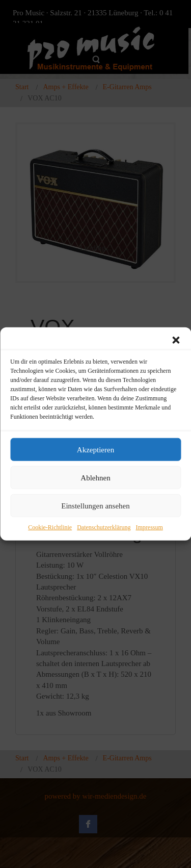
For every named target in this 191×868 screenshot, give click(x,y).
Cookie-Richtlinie (50, 527)
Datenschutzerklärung (104, 527)
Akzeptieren (95, 449)
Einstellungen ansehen (95, 505)
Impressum (149, 527)
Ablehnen (95, 477)
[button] (176, 340)
